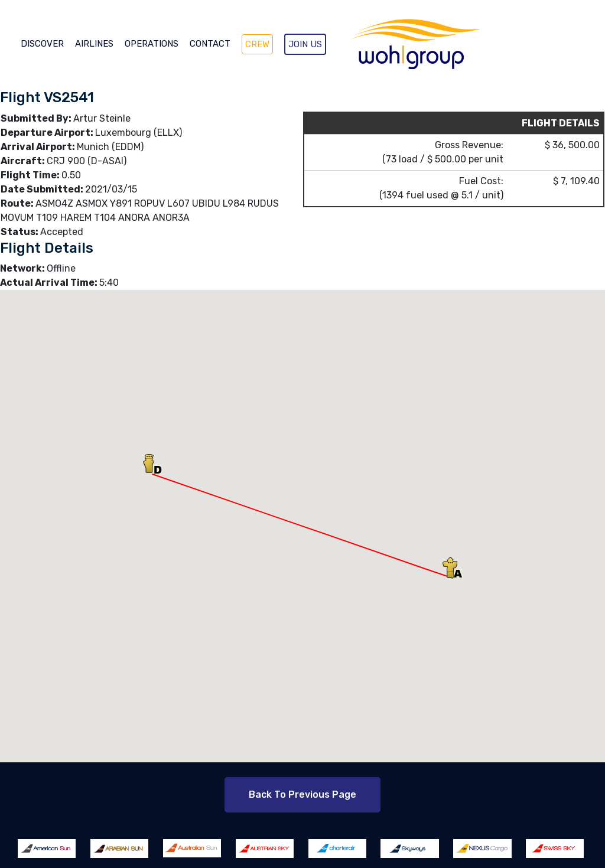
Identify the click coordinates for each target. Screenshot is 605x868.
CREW (257, 44)
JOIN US (305, 44)
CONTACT (210, 44)
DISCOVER (42, 44)
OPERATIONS (152, 44)
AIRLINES (94, 44)
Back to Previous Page (302, 794)
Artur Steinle (102, 118)
